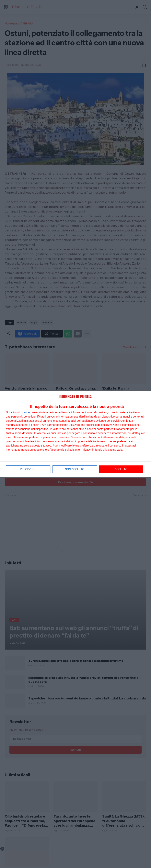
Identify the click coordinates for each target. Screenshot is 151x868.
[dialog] (75, 434)
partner (26, 412)
